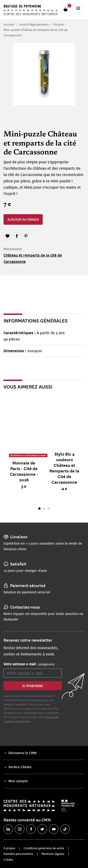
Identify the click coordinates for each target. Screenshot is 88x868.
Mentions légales (53, 854)
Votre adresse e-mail (29, 664)
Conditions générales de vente (44, 848)
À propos (9, 848)
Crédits (8, 860)
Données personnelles (18, 854)
